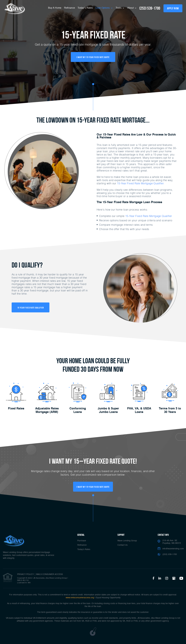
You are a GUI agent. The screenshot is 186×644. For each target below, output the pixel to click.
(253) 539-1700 (150, 8)
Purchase (82, 541)
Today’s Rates (85, 8)
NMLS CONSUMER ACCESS (49, 574)
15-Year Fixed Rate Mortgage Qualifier (149, 216)
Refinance (70, 8)
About (131, 8)
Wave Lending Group (127, 541)
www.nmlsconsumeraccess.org (80, 598)
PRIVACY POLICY (25, 574)
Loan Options (103, 8)
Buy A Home (55, 8)
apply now (173, 8)
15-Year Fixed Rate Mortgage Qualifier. (141, 183)
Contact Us (122, 545)
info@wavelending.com (173, 549)
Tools (119, 8)
